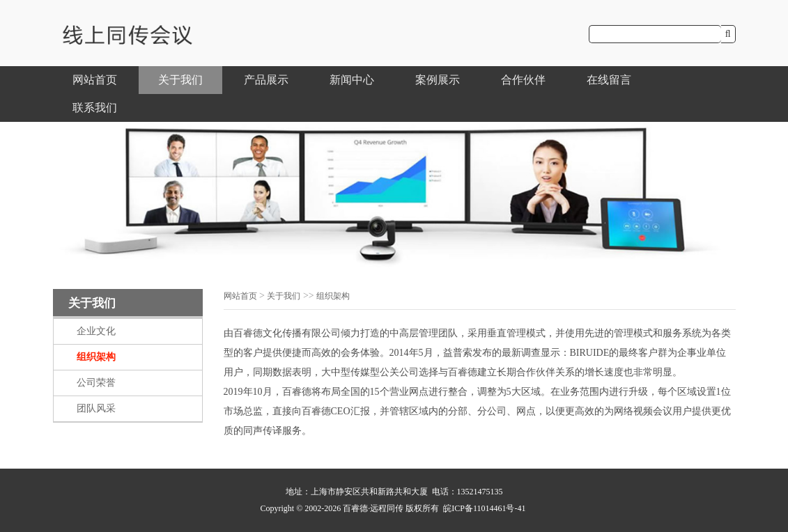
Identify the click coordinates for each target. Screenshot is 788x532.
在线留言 (609, 80)
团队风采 (96, 408)
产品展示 (266, 80)
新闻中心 (352, 80)
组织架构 (96, 357)
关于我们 (180, 80)
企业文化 (96, 331)
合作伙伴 (523, 80)
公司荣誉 (96, 383)
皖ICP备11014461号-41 (484, 508)
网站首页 (95, 80)
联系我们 (95, 108)
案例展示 (438, 80)
